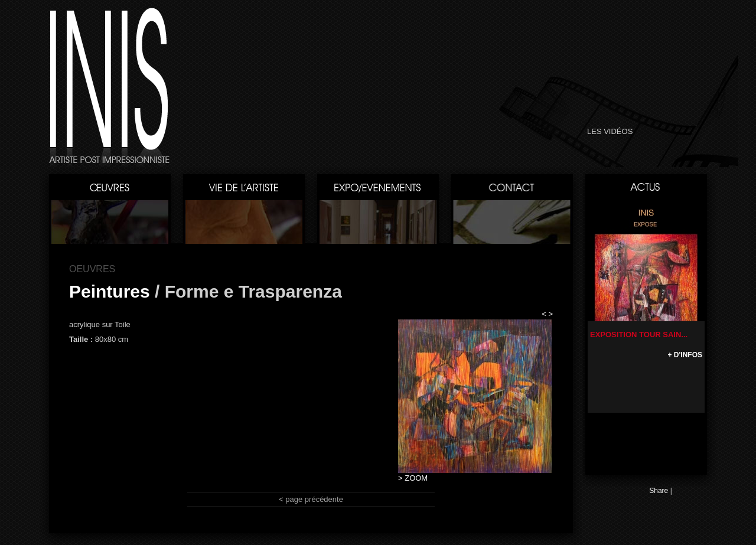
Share (659, 491)
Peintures (110, 291)
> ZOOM (413, 478)
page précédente (314, 499)
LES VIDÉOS (610, 131)
